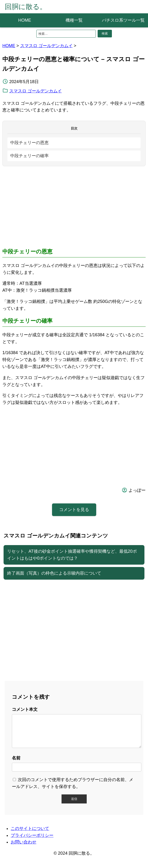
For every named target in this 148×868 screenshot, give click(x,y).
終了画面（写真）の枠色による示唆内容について (54, 573)
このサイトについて (30, 834)
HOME (25, 20)
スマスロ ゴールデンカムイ (46, 46)
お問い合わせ (24, 848)
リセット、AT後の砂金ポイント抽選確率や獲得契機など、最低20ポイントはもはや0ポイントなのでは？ (72, 555)
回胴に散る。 (26, 7)
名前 (16, 764)
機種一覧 (74, 20)
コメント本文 (25, 709)
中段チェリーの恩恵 (29, 143)
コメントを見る (74, 510)
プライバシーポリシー (32, 841)
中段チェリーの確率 (29, 156)
